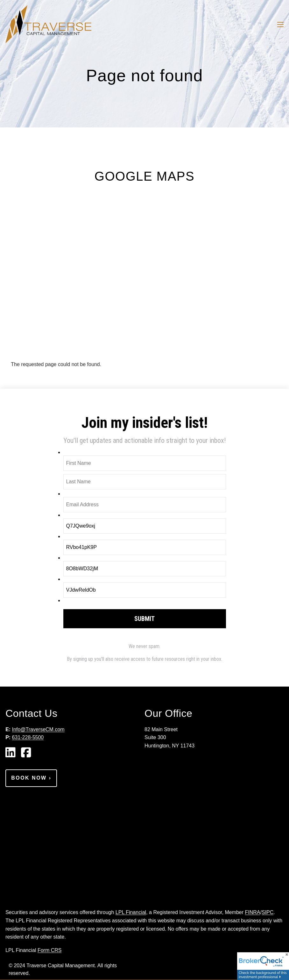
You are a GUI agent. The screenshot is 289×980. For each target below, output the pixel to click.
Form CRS (50, 950)
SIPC (268, 912)
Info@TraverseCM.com (38, 729)
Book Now (31, 778)
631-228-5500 (28, 737)
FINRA (253, 912)
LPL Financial (131, 912)
